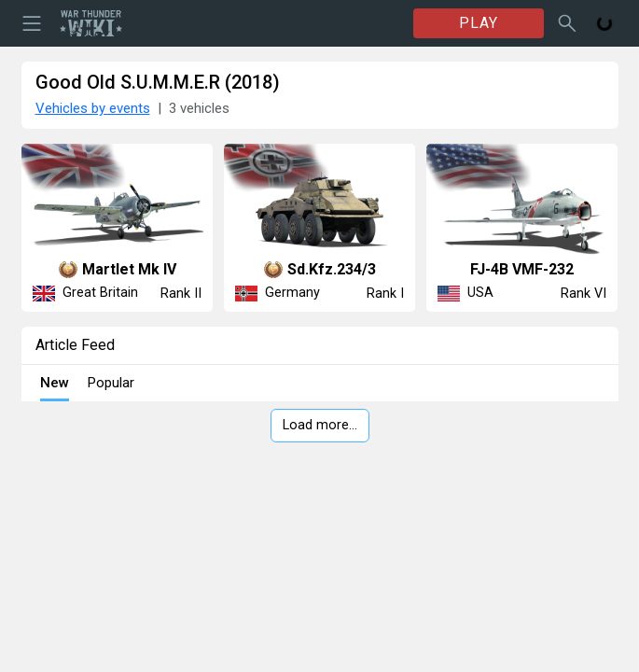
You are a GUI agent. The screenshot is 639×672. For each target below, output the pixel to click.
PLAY (479, 23)
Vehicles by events (93, 108)
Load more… (320, 425)
